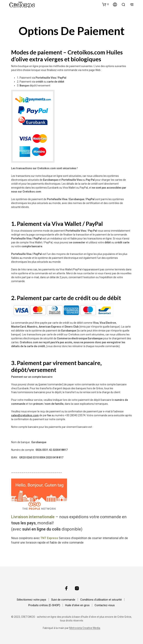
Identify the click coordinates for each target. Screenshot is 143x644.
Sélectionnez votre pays (31, 600)
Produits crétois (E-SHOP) (44, 605)
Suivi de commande (63, 600)
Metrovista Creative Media (85, 628)
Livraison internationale (33, 517)
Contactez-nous (105, 605)
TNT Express (49, 538)
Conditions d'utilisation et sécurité (101, 600)
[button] (105, 4)
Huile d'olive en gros (77, 605)
